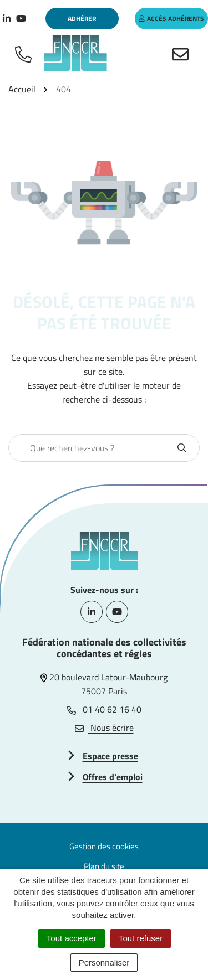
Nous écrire (104, 728)
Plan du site (104, 866)
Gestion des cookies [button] (104, 846)
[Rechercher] (182, 448)
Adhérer (82, 19)
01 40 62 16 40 (104, 709)
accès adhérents (171, 19)
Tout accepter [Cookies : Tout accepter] (72, 938)
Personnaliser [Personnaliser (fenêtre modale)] (104, 963)
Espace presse (110, 756)
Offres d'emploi (113, 777)
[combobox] (92, 448)
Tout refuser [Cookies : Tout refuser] (141, 938)
